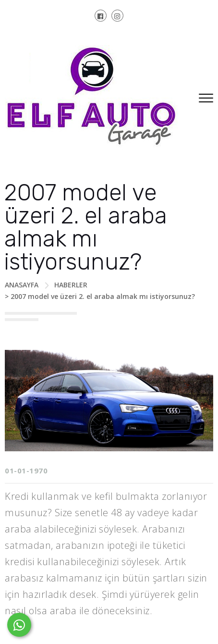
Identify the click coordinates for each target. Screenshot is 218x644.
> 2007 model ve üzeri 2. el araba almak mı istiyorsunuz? (100, 296)
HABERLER (71, 285)
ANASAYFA (22, 285)
